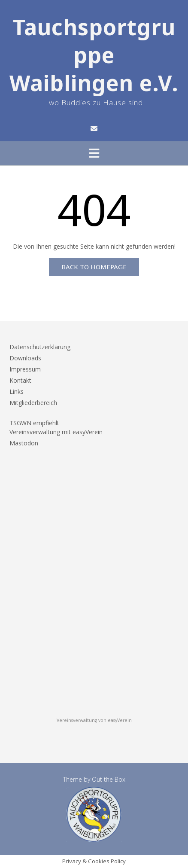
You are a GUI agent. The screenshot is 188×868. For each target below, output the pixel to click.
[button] (94, 153)
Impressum (25, 369)
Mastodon (24, 443)
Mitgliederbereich (33, 403)
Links (17, 391)
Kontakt (20, 380)
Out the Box (109, 779)
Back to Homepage (94, 267)
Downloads (25, 358)
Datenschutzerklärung (40, 347)
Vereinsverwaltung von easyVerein (94, 720)
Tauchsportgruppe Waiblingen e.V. (94, 55)
